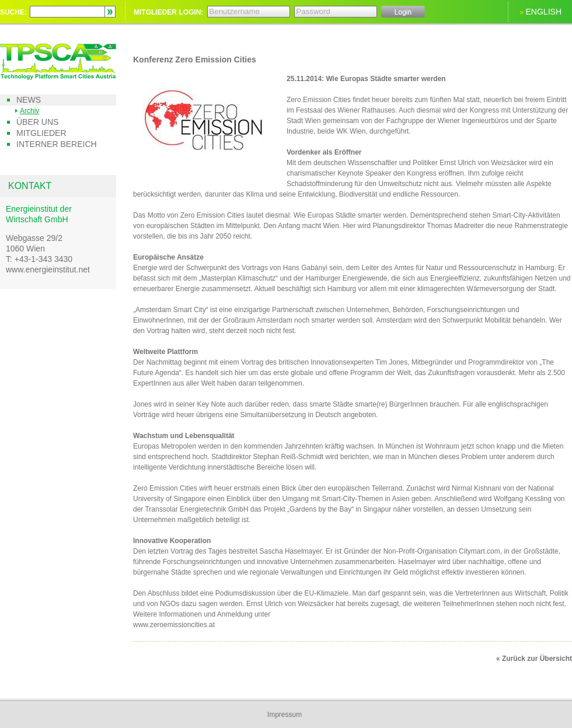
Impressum (285, 715)
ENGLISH (544, 12)
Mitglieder (41, 133)
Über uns (37, 122)
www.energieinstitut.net (48, 269)
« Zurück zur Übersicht (534, 659)
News (29, 100)
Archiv (29, 111)
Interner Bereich (57, 144)
